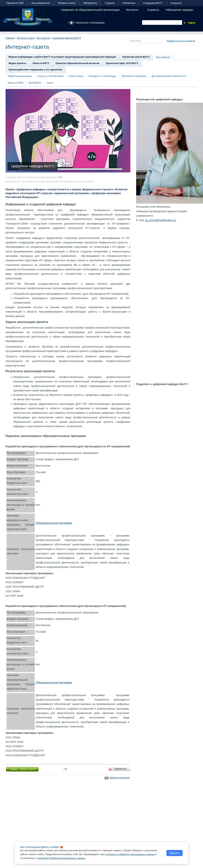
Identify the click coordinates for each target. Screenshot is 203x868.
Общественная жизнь (20, 76)
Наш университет (41, 3)
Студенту (110, 3)
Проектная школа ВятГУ (136, 57)
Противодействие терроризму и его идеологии (35, 70)
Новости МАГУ (41, 63)
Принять (175, 853)
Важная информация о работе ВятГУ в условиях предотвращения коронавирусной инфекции (62, 57)
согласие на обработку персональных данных (130, 854)
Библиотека (129, 3)
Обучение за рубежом (134, 76)
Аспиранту (176, 3)
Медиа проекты (17, 63)
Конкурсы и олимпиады (102, 76)
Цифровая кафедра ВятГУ (67, 38)
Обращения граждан (180, 10)
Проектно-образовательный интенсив (77, 63)
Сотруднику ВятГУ (153, 3)
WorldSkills (35, 83)
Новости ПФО (16, 83)
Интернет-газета (67, 3)
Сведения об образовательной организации (90, 10)
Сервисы (153, 10)
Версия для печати (120, 778)
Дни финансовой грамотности (169, 76)
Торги (50, 83)
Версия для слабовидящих (90, 23)
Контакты (132, 10)
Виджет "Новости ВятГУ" (22, 769)
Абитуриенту (90, 3)
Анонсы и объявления (51, 76)
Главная (10, 38)
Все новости (43, 38)
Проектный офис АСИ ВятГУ (122, 63)
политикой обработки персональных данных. (62, 858)
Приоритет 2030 (15, 3)
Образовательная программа (54, 523)
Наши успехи (76, 76)
